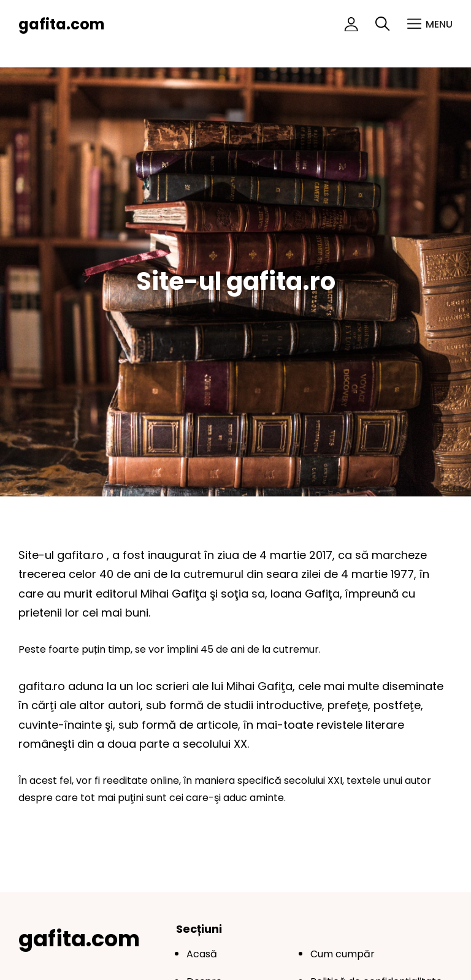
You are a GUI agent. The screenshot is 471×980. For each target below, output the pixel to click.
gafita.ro (82, 555)
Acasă (202, 954)
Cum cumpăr (343, 954)
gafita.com (62, 24)
